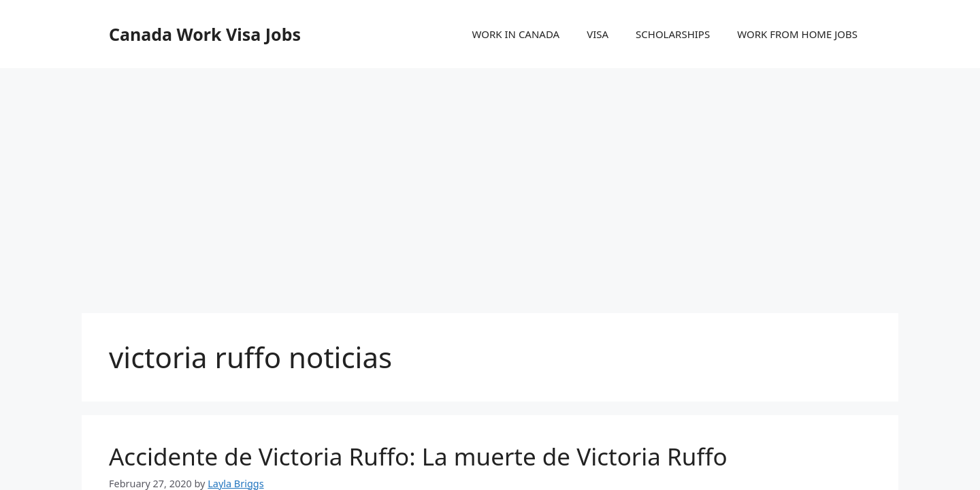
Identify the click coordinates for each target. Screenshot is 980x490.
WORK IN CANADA (516, 34)
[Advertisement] (490, 177)
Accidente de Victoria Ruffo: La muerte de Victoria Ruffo (418, 456)
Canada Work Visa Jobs (205, 34)
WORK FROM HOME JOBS (797, 34)
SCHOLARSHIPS (673, 34)
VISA (598, 34)
